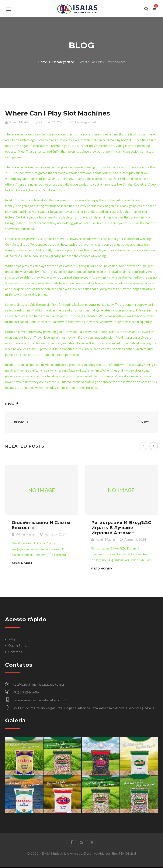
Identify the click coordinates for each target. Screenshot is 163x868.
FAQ (12, 640)
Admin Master (19, 123)
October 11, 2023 (52, 123)
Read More (21, 564)
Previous (19, 423)
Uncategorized (63, 62)
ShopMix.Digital (124, 854)
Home (42, 62)
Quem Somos (19, 647)
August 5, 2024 (135, 540)
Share (10, 405)
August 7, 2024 (56, 535)
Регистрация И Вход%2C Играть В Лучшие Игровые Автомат (121, 529)
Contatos (15, 653)
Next (148, 423)
